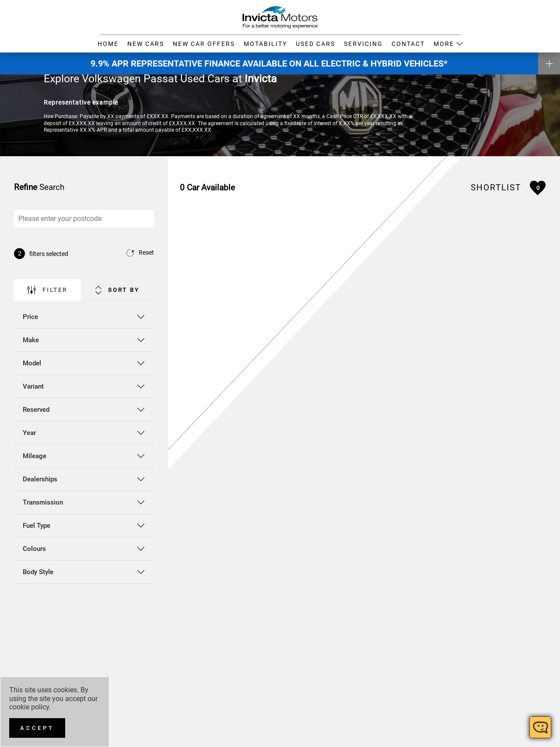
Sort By (117, 288)
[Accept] (37, 728)
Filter (47, 288)
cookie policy (29, 707)
